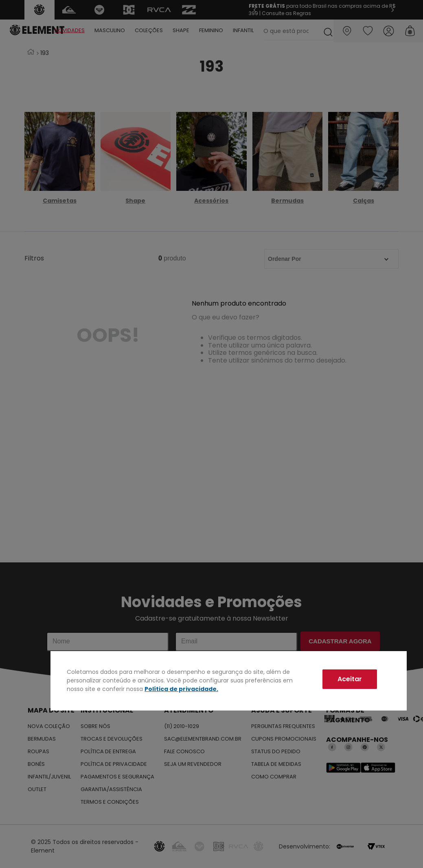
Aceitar (350, 679)
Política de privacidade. (181, 689)
